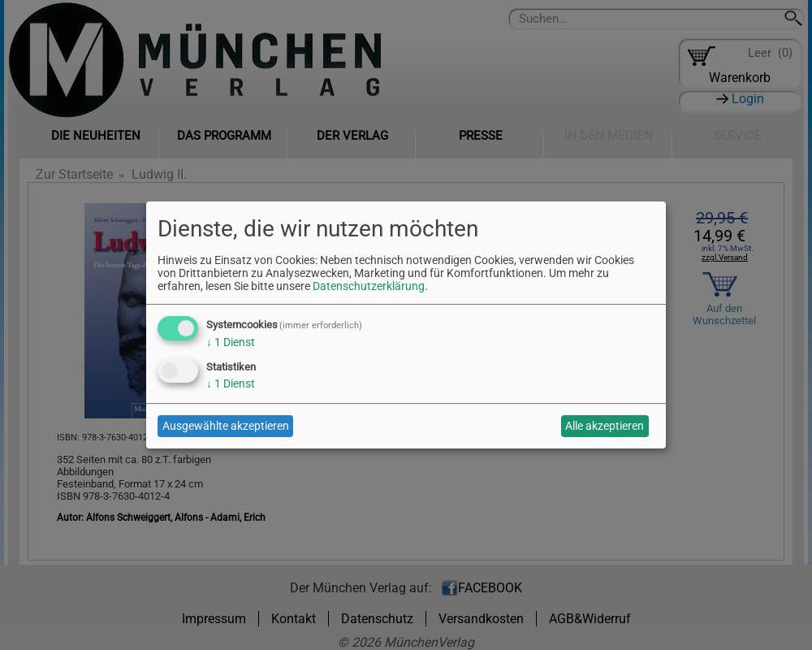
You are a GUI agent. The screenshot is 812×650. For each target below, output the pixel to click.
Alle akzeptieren (605, 426)
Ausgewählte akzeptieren (226, 426)
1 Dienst (231, 342)
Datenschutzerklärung (369, 286)
